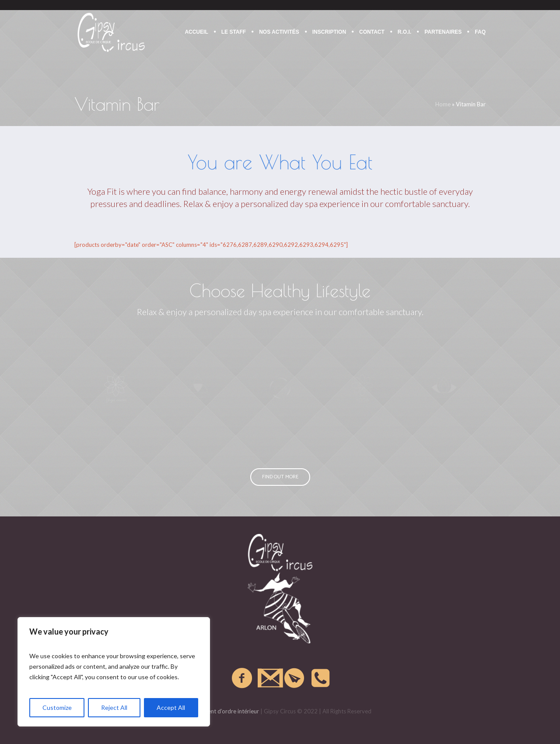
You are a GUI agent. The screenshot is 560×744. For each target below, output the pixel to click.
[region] (114, 672)
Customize (57, 707)
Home (443, 104)
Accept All (171, 707)
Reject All (114, 707)
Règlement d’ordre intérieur (224, 711)
